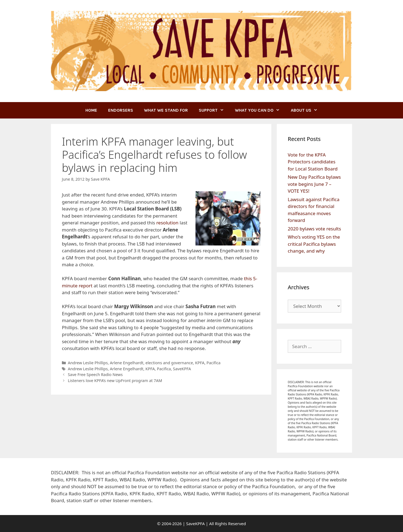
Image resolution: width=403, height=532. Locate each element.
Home (91, 110)
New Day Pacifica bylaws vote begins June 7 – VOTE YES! (314, 184)
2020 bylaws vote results (314, 229)
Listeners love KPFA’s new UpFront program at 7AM (115, 381)
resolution (167, 223)
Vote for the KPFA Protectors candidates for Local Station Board (313, 162)
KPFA (200, 363)
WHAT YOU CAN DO (260, 110)
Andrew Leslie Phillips (88, 363)
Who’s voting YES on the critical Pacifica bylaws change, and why (314, 244)
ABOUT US (307, 110)
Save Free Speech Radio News (95, 375)
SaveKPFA (182, 369)
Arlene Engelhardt (126, 363)
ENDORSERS (121, 110)
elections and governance (169, 363)
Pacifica (213, 363)
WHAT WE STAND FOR (166, 110)
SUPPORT (214, 110)
